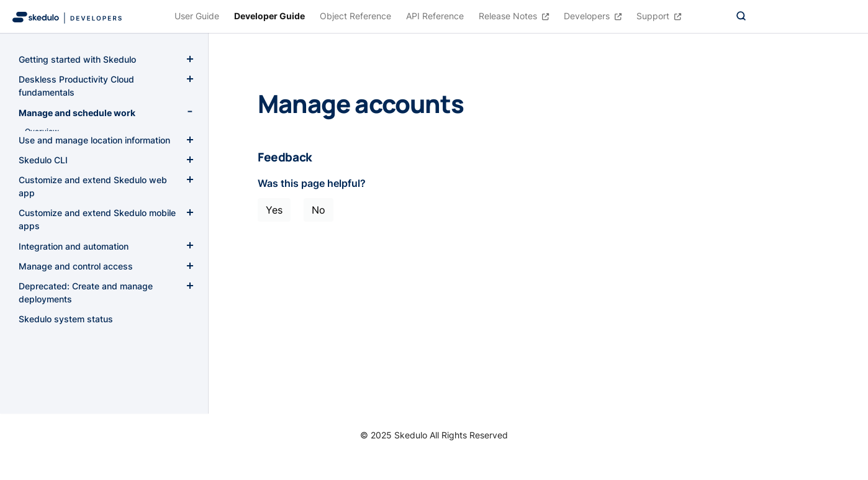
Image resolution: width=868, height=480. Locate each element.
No (319, 210)
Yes (274, 210)
